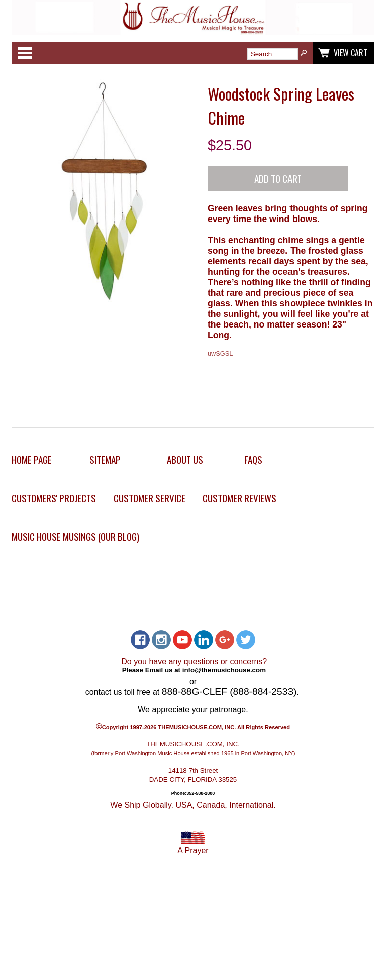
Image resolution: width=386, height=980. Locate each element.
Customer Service (150, 498)
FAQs (253, 459)
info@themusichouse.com (224, 670)
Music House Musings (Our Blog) (75, 537)
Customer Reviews (239, 498)
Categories (25, 53)
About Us (185, 459)
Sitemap (105, 459)
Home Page (32, 459)
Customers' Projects (54, 498)
